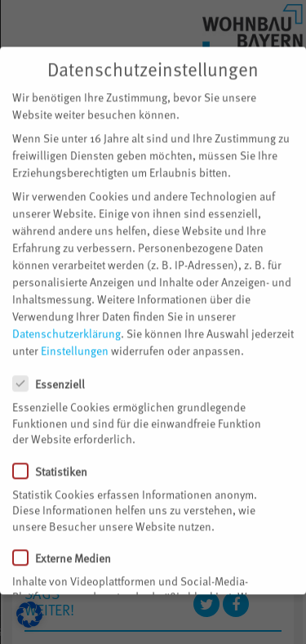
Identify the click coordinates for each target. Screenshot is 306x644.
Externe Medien (69, 548)
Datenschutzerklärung (67, 324)
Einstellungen (75, 341)
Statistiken (57, 461)
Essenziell (55, 375)
